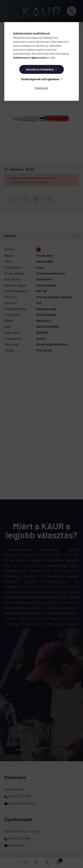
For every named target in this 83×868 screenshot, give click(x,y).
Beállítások (42, 88)
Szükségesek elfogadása (40, 79)
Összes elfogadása (40, 69)
